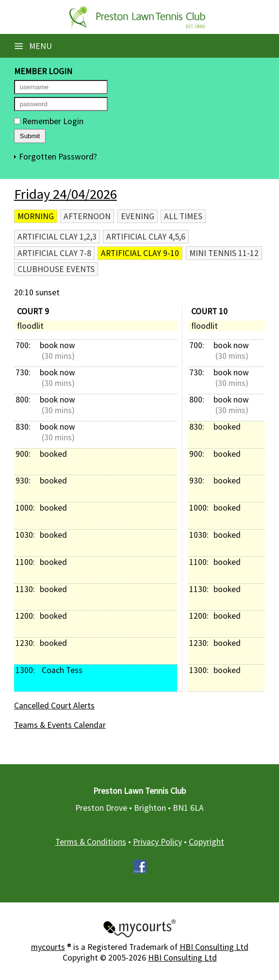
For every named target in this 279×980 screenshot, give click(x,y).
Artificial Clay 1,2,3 (57, 237)
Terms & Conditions (91, 842)
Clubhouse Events (56, 269)
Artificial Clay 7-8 (54, 253)
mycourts (48, 947)
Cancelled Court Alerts (54, 706)
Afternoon (87, 216)
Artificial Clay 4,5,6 (146, 237)
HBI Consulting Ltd (214, 947)
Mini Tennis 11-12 (224, 253)
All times (183, 216)
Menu (33, 46)
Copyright (206, 842)
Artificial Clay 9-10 (140, 253)
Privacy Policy (157, 842)
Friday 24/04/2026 (66, 194)
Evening (138, 216)
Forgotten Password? (58, 157)
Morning (36, 216)
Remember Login (49, 121)
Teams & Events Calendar (60, 725)
